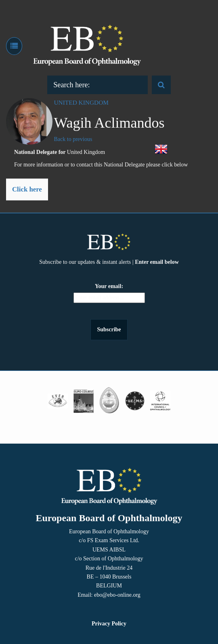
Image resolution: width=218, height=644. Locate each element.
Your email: (109, 286)
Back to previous (73, 139)
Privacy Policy (109, 624)
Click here (27, 189)
